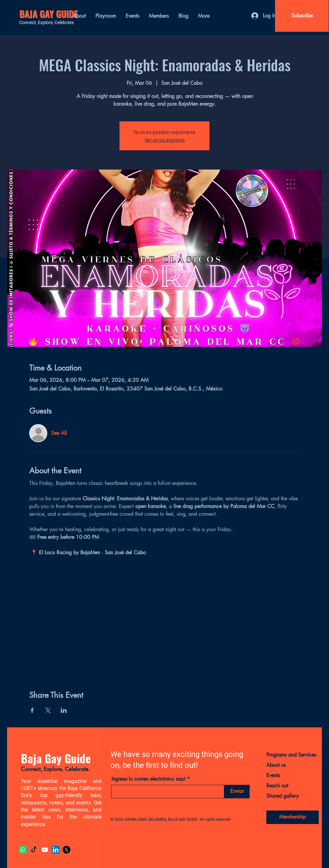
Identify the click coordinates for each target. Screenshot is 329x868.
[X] (67, 850)
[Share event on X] (48, 710)
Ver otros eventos (165, 140)
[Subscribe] (302, 16)
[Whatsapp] (23, 850)
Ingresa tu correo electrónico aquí (148, 779)
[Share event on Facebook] (32, 710)
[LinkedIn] (56, 850)
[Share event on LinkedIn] (64, 710)
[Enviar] (237, 792)
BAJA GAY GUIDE (49, 14)
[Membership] (293, 817)
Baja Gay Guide (56, 758)
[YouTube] (45, 850)
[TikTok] (34, 850)
